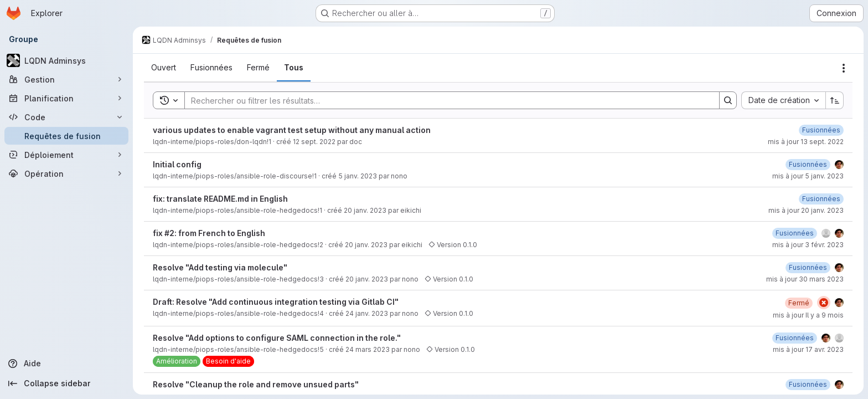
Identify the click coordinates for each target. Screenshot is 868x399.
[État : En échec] (824, 303)
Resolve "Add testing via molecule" (220, 267)
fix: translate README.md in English (220, 199)
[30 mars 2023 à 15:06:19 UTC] (808, 267)
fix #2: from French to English (209, 233)
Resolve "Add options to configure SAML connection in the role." (277, 338)
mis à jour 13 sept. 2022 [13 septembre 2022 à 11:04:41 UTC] (806, 142)
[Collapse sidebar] (66, 383)
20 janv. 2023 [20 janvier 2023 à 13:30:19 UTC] (366, 245)
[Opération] (66, 173)
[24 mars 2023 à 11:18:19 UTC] (808, 384)
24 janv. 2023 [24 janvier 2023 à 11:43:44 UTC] (367, 313)
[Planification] (66, 98)
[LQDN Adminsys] (66, 60)
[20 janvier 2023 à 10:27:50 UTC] (821, 199)
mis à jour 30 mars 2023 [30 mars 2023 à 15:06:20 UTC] (805, 279)
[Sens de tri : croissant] (835, 100)
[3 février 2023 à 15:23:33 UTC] (795, 233)
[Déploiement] (66, 155)
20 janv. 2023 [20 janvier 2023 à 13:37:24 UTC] (367, 279)
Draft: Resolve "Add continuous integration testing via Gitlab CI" (276, 302)
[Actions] (844, 68)
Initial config (177, 164)
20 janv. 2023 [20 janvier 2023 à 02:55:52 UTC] (365, 210)
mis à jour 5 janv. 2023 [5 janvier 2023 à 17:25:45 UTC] (808, 176)
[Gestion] (66, 79)
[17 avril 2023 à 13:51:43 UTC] (795, 338)
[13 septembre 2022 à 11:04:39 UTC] (821, 130)
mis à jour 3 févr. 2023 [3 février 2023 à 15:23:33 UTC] (808, 245)
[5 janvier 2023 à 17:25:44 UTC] (808, 164)
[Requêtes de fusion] (66, 136)
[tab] (164, 68)
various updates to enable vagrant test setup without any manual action (292, 130)
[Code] (66, 117)
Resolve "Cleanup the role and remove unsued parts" (256, 384)
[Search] (446, 100)
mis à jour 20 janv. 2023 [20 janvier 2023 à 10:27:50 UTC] (806, 210)
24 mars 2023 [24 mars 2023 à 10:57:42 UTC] (368, 349)
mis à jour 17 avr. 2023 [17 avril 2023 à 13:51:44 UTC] (808, 349)
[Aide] (66, 364)
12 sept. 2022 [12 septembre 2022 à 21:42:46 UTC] (314, 142)
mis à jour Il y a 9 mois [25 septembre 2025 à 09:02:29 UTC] (808, 315)
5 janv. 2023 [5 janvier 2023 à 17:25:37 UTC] (358, 176)
